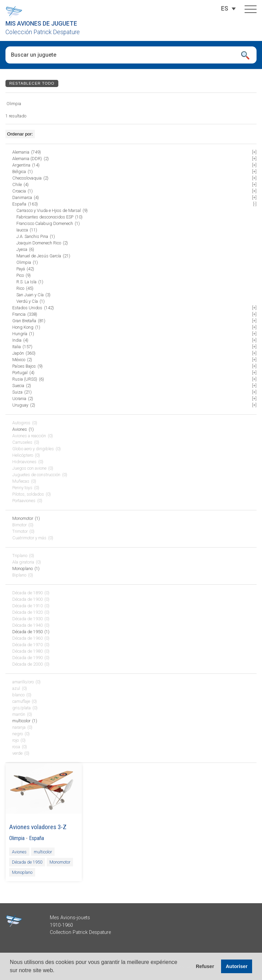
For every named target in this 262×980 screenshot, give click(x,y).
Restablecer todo (32, 83)
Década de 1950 (27, 862)
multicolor (43, 852)
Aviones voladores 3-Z (38, 827)
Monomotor (60, 862)
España (37, 838)
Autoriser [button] (237, 966)
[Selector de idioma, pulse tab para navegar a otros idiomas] (225, 9)
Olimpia (17, 838)
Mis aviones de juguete (41, 24)
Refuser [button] (205, 966)
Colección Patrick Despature (43, 32)
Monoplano (22, 872)
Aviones (19, 852)
